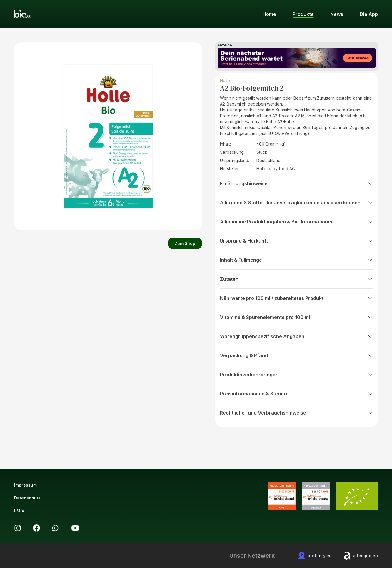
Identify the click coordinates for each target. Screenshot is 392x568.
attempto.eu (361, 556)
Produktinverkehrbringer (297, 375)
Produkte (303, 14)
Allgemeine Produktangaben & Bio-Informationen (297, 222)
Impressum (25, 485)
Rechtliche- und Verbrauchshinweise (297, 413)
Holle (226, 80)
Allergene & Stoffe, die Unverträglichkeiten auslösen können (297, 203)
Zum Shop (185, 243)
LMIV (19, 511)
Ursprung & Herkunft (297, 241)
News (337, 14)
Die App (369, 14)
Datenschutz (27, 498)
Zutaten (297, 279)
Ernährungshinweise (297, 183)
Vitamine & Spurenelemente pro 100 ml (297, 317)
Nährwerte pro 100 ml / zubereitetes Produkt (297, 298)
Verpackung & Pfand (297, 355)
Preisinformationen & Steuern (297, 394)
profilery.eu (315, 556)
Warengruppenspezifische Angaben (297, 336)
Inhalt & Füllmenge (297, 260)
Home (269, 14)
